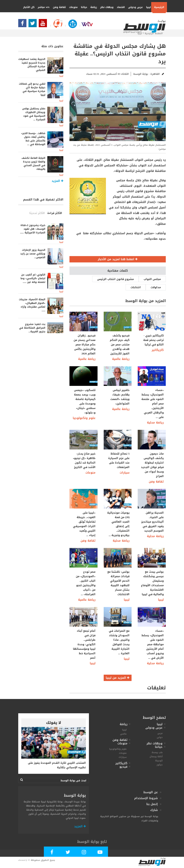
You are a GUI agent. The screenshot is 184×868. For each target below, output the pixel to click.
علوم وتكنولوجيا (84, 418)
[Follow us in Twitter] (34, 24)
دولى (160, 737)
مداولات (156, 287)
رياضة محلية (155, 423)
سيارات (125, 473)
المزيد (80, 826)
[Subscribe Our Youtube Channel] (44, 24)
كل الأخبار (29, 7)
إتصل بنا (152, 804)
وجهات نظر (105, 7)
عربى (160, 733)
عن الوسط (151, 792)
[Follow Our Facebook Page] (23, 24)
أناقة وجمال (156, 757)
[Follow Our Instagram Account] (84, 853)
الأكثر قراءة (55, 213)
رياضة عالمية (87, 359)
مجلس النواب (152, 279)
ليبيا (147, 7)
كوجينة (159, 761)
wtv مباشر (44, 7)
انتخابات (136, 287)
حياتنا (83, 7)
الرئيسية (159, 7)
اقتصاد (119, 7)
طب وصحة (157, 752)
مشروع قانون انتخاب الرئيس (115, 279)
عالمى (123, 734)
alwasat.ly (23, 860)
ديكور (160, 765)
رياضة (92, 7)
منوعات (72, 7)
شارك (154, 810)
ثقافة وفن (58, 7)
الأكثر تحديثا (37, 213)
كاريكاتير (158, 350)
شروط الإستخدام (146, 798)
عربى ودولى (134, 7)
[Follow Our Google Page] (56, 25)
